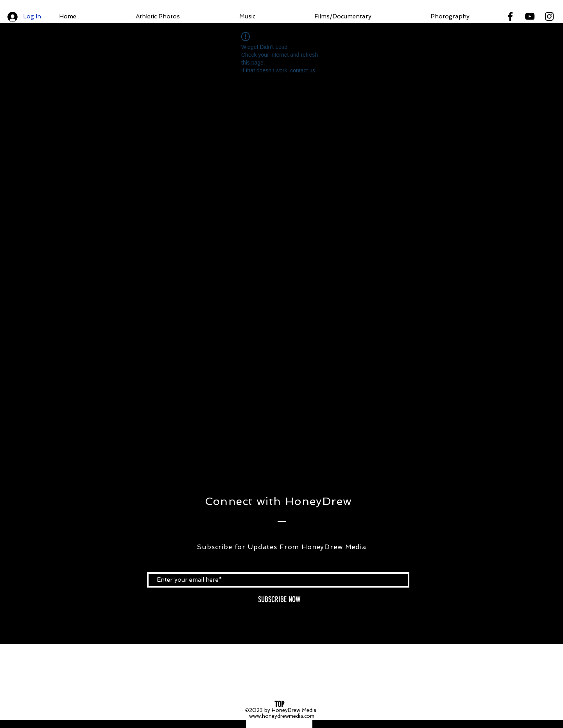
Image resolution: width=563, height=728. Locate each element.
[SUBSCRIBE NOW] (279, 599)
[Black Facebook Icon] (510, 16)
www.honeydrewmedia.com (282, 716)
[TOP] (279, 704)
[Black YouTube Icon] (530, 16)
